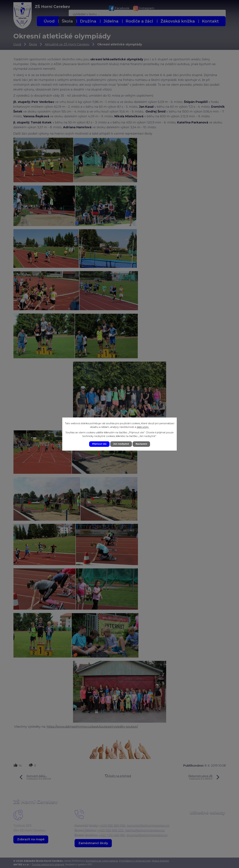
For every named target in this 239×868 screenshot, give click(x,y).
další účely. (143, 427)
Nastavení (143, 444)
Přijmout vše (98, 444)
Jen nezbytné (121, 444)
